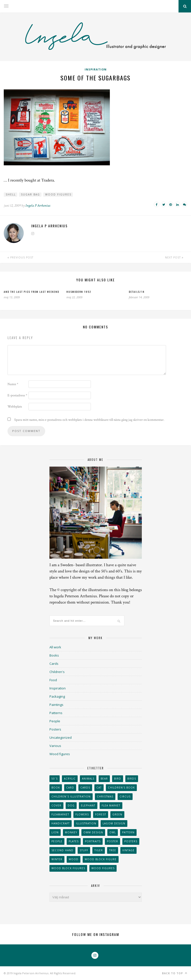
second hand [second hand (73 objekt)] (62, 850)
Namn (13, 384)
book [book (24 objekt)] (56, 788)
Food (53, 680)
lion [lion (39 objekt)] (55, 832)
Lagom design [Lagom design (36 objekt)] (114, 823)
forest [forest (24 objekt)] (101, 814)
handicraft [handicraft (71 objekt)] (61, 823)
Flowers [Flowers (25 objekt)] (82, 814)
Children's (57, 672)
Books (54, 655)
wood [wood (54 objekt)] (74, 859)
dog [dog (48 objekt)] (71, 805)
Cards (54, 664)
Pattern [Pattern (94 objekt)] (128, 832)
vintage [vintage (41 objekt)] (128, 850)
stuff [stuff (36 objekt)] (84, 850)
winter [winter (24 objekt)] (57, 859)
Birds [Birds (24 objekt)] (132, 779)
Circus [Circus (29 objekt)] (125, 796)
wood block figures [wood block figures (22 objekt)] (68, 868)
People (55, 721)
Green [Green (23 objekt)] (117, 814)
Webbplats (15, 407)
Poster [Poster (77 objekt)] (112, 841)
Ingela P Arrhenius (38, 206)
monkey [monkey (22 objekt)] (71, 832)
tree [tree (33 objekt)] (113, 850)
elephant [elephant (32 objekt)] (88, 805)
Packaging (57, 696)
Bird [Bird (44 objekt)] (118, 779)
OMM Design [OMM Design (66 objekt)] (93, 832)
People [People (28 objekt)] (57, 841)
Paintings (56, 705)
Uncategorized (61, 737)
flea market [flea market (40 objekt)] (111, 805)
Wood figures (58, 194)
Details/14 (137, 292)
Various (55, 746)
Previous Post (20, 257)
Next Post (174, 257)
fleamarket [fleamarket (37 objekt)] (60, 814)
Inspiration (96, 69)
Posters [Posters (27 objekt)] (131, 841)
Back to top (175, 973)
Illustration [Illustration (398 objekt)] (86, 823)
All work (55, 647)
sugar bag (30, 194)
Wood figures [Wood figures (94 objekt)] (103, 868)
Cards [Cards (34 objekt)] (85, 788)
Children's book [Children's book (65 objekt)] (121, 788)
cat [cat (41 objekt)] (99, 788)
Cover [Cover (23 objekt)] (56, 805)
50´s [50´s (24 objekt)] (55, 779)
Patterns (56, 713)
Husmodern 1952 (79, 292)
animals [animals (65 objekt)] (88, 779)
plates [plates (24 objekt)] (74, 841)
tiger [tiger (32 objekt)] (99, 850)
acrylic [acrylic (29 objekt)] (70, 779)
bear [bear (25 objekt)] (104, 779)
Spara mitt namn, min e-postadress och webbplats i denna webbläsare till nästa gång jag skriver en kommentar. (89, 420)
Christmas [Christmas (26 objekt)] (105, 796)
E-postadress (17, 395)
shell (11, 194)
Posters (55, 729)
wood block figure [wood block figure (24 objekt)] (101, 859)
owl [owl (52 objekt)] (113, 832)
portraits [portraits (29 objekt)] (93, 841)
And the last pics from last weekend (31, 292)
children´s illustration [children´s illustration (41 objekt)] (71, 796)
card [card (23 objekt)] (70, 788)
